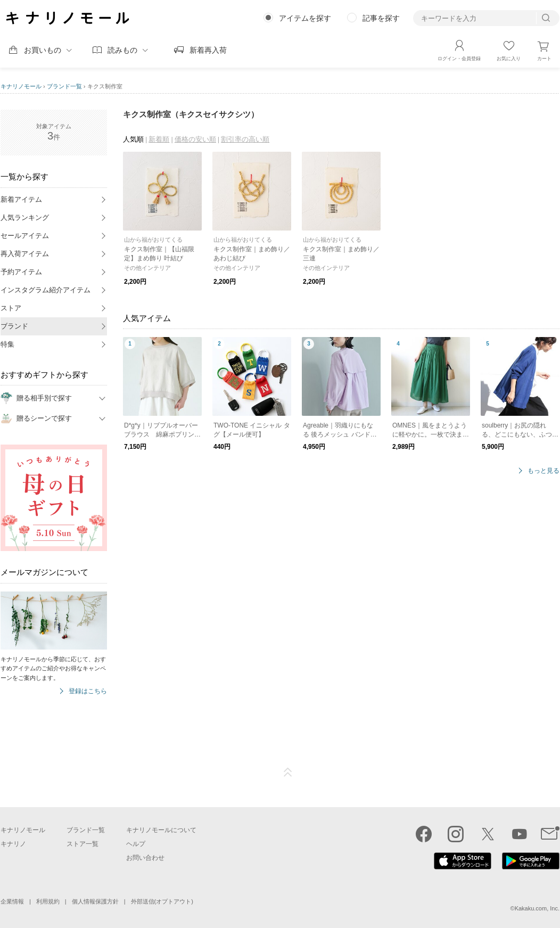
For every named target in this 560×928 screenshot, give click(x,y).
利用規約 (48, 901)
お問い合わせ (145, 858)
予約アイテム (21, 272)
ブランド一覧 (64, 86)
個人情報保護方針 (95, 901)
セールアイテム (25, 236)
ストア (11, 308)
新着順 (159, 139)
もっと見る (543, 471)
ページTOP (288, 773)
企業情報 (12, 901)
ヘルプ (136, 844)
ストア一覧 (83, 844)
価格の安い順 (195, 139)
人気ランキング (25, 217)
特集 (7, 344)
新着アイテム (21, 199)
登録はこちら (88, 691)
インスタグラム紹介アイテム (46, 290)
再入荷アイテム (25, 254)
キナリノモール (21, 86)
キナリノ (13, 844)
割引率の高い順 (245, 139)
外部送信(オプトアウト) (162, 901)
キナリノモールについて (161, 830)
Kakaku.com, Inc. (537, 908)
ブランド (14, 326)
